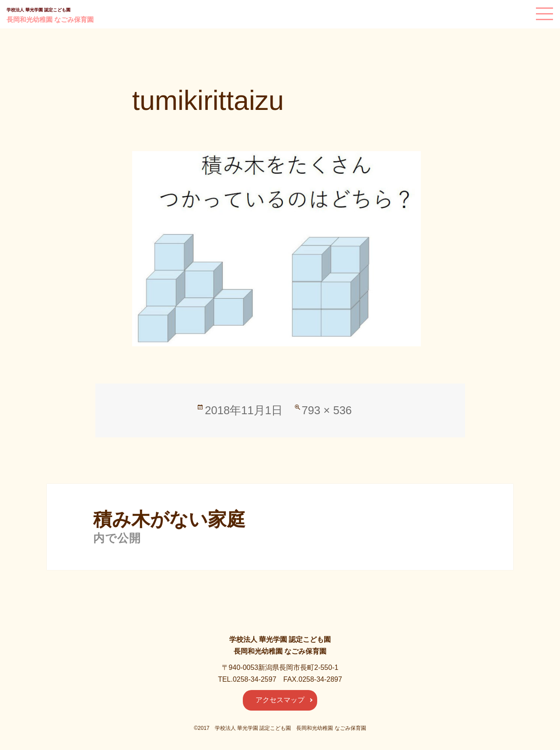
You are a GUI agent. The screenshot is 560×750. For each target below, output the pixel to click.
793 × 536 (327, 410)
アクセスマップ (280, 700)
